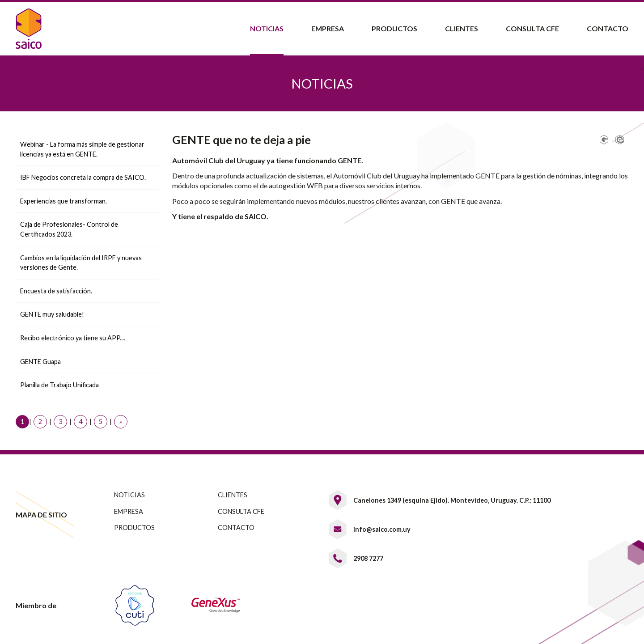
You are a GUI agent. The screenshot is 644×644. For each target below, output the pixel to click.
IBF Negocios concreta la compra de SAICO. (83, 177)
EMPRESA (129, 511)
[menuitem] (266, 29)
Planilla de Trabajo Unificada (59, 385)
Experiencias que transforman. (64, 201)
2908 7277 (368, 558)
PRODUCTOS (134, 527)
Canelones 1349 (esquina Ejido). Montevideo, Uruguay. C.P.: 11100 (452, 500)
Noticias (267, 28)
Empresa (328, 28)
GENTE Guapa (40, 362)
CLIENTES (233, 495)
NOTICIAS (129, 495)
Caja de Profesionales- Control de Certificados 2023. (69, 229)
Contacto (608, 28)
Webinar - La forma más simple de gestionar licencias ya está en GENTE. (82, 149)
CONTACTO (236, 527)
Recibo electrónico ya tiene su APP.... (73, 338)
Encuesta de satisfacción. (56, 291)
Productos (394, 28)
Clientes (462, 28)
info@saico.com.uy (382, 529)
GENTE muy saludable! (52, 314)
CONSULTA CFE (241, 511)
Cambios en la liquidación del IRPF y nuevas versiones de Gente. (81, 263)
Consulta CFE (532, 28)
